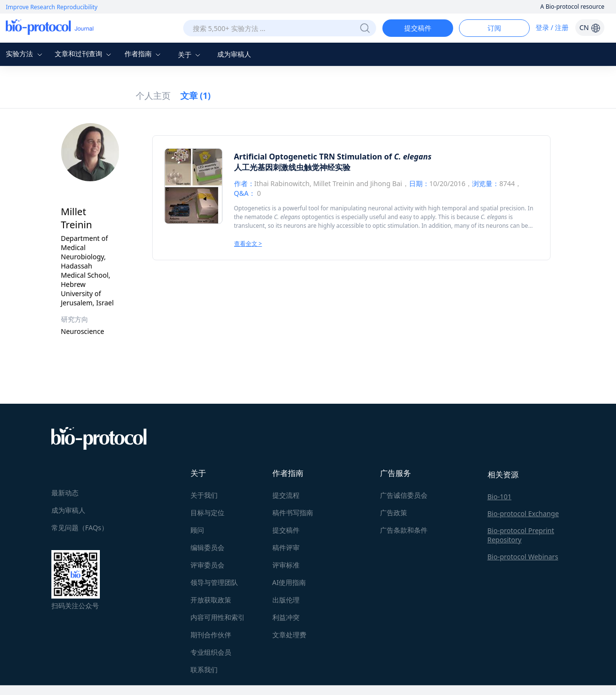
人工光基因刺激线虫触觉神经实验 (292, 167)
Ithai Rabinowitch (282, 183)
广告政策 (394, 513)
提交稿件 (418, 28)
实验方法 (25, 54)
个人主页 (153, 95)
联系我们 (204, 670)
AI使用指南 (289, 582)
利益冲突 (286, 617)
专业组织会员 (211, 652)
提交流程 (286, 495)
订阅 (494, 28)
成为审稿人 (234, 54)
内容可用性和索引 (218, 617)
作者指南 (144, 54)
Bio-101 (500, 497)
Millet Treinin (334, 183)
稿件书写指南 (293, 513)
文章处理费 (289, 635)
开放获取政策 (211, 600)
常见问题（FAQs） (80, 528)
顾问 (197, 530)
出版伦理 (286, 600)
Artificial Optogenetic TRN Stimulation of (333, 157)
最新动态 (65, 493)
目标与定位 (207, 513)
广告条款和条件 (404, 530)
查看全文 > (248, 244)
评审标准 (286, 565)
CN (590, 27)
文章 (196, 95)
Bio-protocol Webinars (523, 557)
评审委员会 (207, 565)
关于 (190, 55)
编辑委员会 (207, 547)
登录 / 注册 (552, 27)
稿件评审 (286, 547)
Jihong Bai (386, 183)
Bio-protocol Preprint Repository (521, 535)
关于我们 (204, 495)
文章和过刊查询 (84, 54)
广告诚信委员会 (404, 495)
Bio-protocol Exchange (523, 513)
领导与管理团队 (214, 582)
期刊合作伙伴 (211, 635)
